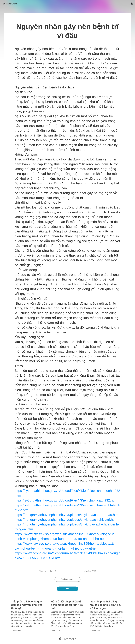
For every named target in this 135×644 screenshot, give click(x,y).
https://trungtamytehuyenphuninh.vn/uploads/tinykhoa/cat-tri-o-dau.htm (67, 514)
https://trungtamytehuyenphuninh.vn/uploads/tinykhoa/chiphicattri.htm (66, 519)
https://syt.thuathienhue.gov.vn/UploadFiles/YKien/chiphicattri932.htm (66, 499)
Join (67, 589)
